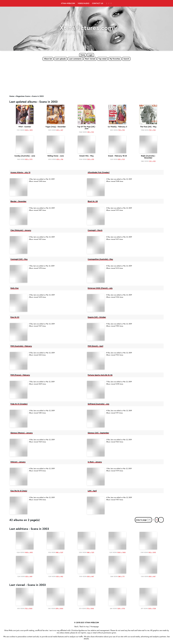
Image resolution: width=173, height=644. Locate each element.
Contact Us (98, 3)
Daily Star (15, 288)
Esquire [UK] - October (97, 317)
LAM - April (92, 491)
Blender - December (18, 201)
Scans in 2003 (38, 96)
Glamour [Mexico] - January (22, 433)
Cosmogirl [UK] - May (19, 259)
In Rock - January (95, 462)
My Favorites (115, 59)
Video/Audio (83, 3)
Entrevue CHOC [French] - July (100, 288)
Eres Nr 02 (15, 317)
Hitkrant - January (18, 462)
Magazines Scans (23, 96)
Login (91, 55)
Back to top (84, 626)
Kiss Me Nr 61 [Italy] (19, 491)
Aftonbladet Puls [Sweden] (99, 172)
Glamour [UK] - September (98, 433)
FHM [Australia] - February (21, 346)
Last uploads (61, 59)
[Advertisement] (86, 77)
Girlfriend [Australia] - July (98, 404)
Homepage (95, 626)
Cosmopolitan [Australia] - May (100, 259)
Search (126, 59)
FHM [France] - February (20, 375)
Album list (48, 59)
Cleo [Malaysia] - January (21, 230)
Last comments (75, 59)
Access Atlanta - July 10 (20, 172)
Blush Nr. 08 (93, 201)
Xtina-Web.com (68, 3)
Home (83, 55)
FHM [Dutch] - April (95, 346)
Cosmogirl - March (95, 230)
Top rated (102, 59)
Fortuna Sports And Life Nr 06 (100, 375)
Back (76, 626)
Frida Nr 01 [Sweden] (19, 404)
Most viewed (90, 59)
